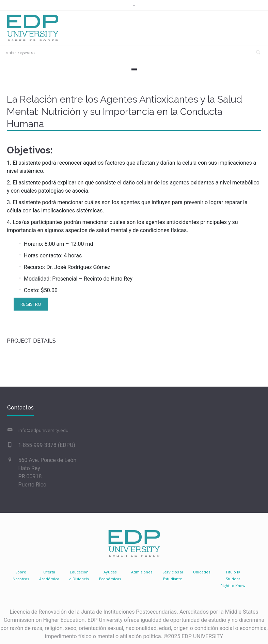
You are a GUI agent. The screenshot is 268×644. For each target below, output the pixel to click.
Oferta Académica (49, 575)
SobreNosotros (21, 575)
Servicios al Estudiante (173, 575)
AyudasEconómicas (110, 575)
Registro (31, 304)
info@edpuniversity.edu (43, 430)
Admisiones (142, 572)
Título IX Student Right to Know (233, 579)
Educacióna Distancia (79, 575)
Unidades (202, 572)
